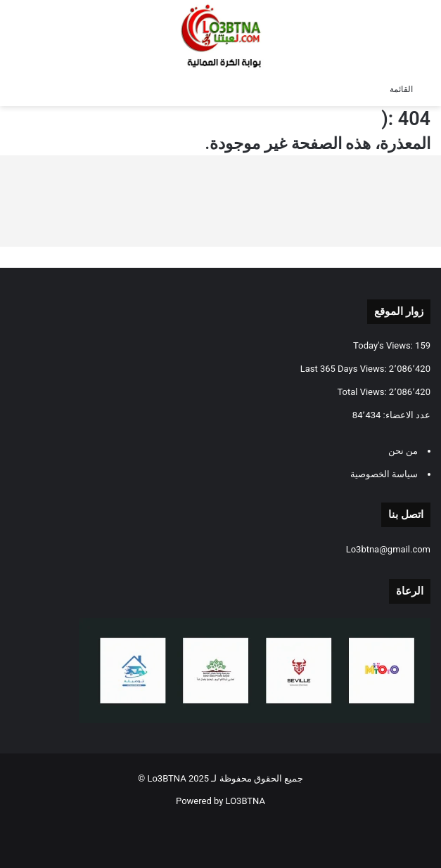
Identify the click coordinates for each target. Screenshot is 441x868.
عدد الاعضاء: (405, 415)
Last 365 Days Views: (345, 369)
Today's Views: (384, 345)
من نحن (403, 451)
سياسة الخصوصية (384, 474)
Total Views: (363, 392)
